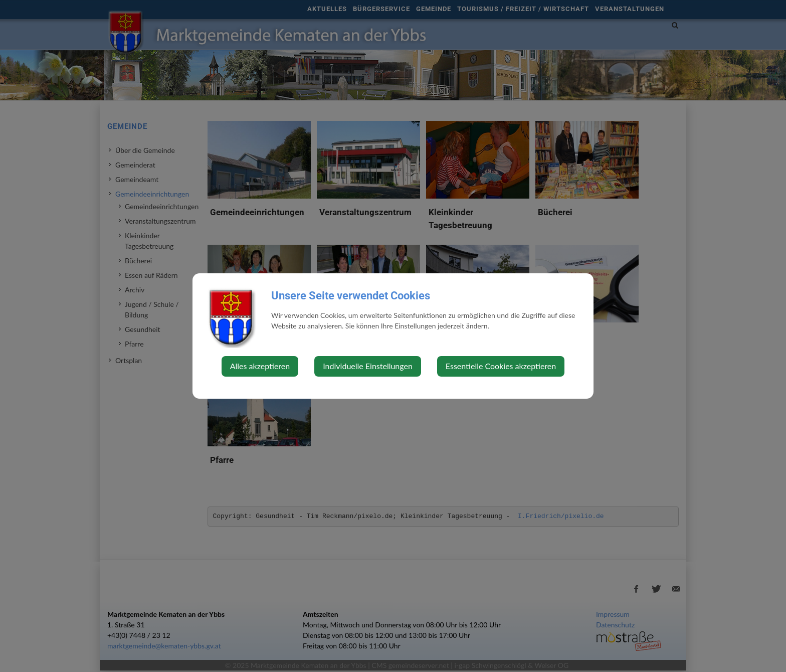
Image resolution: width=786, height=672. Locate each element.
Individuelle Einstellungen (368, 366)
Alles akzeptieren (260, 366)
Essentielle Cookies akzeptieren (501, 366)
